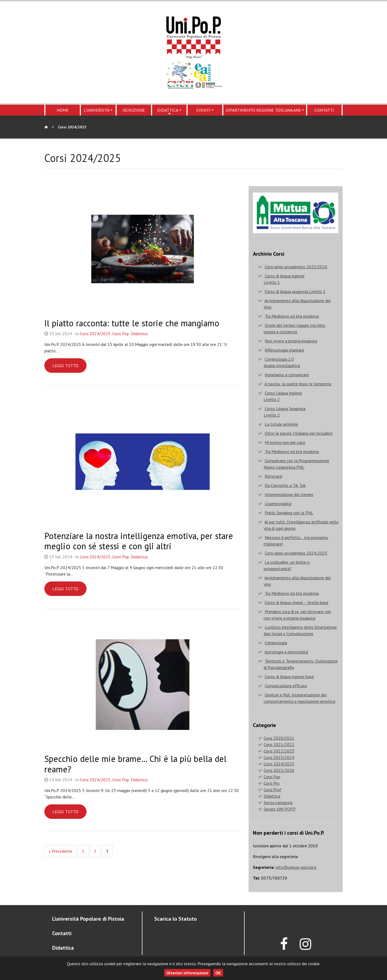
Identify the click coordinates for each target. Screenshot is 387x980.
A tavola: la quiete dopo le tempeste (298, 384)
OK (218, 973)
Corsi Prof (273, 790)
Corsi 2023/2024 (279, 757)
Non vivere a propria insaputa (291, 341)
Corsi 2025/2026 (279, 770)
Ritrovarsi (273, 476)
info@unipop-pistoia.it (296, 867)
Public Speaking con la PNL (289, 513)
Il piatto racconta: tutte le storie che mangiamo (132, 323)
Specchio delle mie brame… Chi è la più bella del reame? (135, 764)
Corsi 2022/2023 (279, 751)
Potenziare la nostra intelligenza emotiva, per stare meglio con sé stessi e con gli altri (139, 541)
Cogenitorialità (278, 504)
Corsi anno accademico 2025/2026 (296, 267)
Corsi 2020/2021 (279, 738)
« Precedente (60, 851)
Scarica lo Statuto (175, 919)
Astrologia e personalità (286, 652)
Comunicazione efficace (286, 686)
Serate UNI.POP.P (280, 809)
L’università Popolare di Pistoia (88, 919)
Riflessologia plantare (284, 350)
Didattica (168, 110)
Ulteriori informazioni (187, 973)
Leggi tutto (65, 366)
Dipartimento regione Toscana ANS (263, 110)
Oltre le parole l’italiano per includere (299, 433)
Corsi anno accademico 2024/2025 (296, 553)
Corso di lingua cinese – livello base (297, 602)
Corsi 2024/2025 (95, 334)
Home (63, 110)
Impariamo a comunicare (287, 375)
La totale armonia (281, 424)
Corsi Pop (121, 334)
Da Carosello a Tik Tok (285, 485)
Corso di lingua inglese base (289, 677)
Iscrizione (134, 110)
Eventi (203, 110)
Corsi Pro (272, 783)
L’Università (97, 110)
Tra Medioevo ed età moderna (292, 316)
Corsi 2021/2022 (279, 744)
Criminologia (276, 643)
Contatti (324, 110)
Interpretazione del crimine (289, 494)
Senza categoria (278, 802)
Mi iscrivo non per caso (285, 442)
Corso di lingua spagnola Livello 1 (295, 291)
